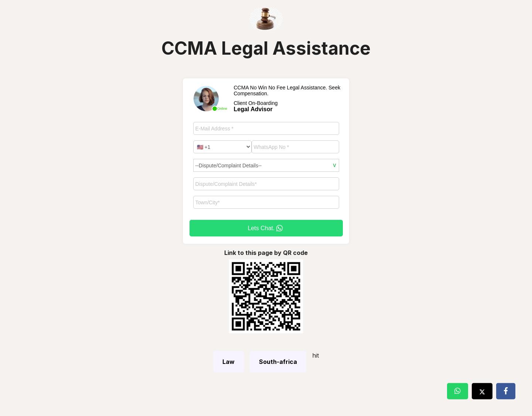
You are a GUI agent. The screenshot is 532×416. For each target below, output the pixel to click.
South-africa (278, 362)
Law (229, 362)
